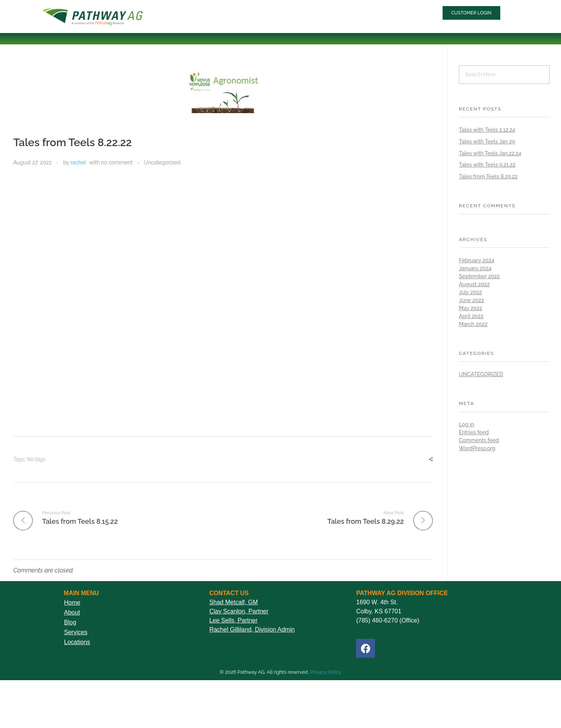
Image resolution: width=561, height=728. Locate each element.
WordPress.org (477, 448)
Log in (466, 424)
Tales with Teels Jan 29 (487, 142)
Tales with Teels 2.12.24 (487, 130)
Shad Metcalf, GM (233, 602)
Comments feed (479, 440)
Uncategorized (162, 162)
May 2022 (471, 308)
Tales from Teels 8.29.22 (488, 176)
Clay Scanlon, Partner (239, 611)
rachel (78, 162)
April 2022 (471, 316)
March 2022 (473, 324)
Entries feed (474, 432)
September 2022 (479, 276)
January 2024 (475, 268)
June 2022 (471, 300)
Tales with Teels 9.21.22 (487, 165)
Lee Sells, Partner (233, 620)
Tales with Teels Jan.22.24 (490, 153)
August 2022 (474, 284)
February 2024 (477, 260)
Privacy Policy (326, 672)
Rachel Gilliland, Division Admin (252, 630)
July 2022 (470, 292)
